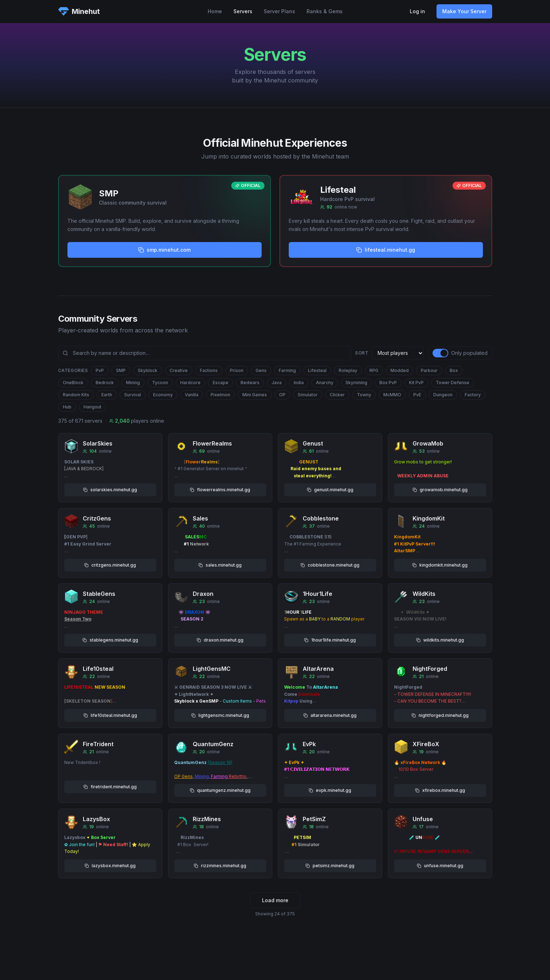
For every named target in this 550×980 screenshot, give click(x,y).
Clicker (337, 395)
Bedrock (105, 383)
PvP (100, 370)
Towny (364, 395)
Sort (362, 353)
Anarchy (325, 383)
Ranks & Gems (325, 11)
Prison (237, 370)
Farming (287, 370)
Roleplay (348, 370)
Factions (209, 370)
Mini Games (255, 395)
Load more (275, 900)
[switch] (440, 353)
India (299, 383)
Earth (107, 395)
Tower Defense (453, 383)
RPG (374, 370)
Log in (417, 11)
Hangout (92, 407)
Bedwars (250, 383)
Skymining (356, 383)
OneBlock (73, 383)
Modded (400, 370)
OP (282, 395)
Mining (133, 383)
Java (277, 383)
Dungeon (443, 395)
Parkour (429, 370)
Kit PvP (416, 383)
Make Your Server (464, 11)
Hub (67, 407)
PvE (417, 395)
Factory (473, 395)
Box (454, 370)
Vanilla (192, 395)
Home (215, 11)
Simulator (308, 395)
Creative (179, 370)
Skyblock (148, 370)
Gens (261, 370)
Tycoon (160, 383)
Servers (243, 11)
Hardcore (190, 383)
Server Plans (279, 11)
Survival (133, 395)
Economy (163, 395)
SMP (121, 370)
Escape (221, 383)
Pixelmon (220, 395)
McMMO (392, 395)
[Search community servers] (205, 353)
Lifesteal (317, 370)
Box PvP (388, 383)
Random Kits (76, 395)
